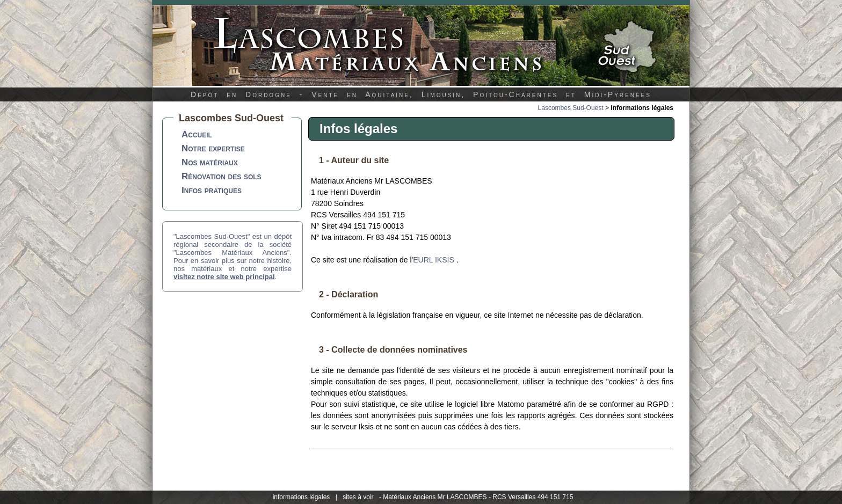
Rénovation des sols (222, 176)
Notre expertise (213, 148)
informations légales (302, 497)
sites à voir (358, 497)
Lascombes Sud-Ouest (571, 108)
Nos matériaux (210, 162)
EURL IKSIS (434, 260)
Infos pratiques (212, 190)
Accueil (197, 134)
